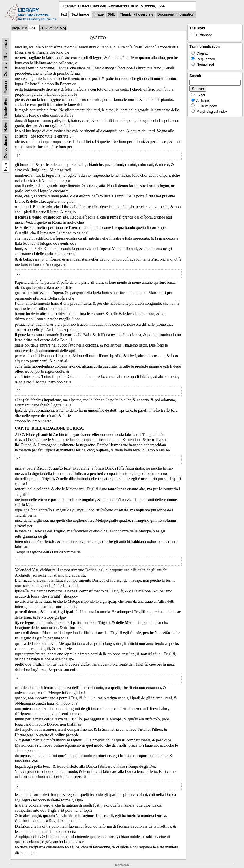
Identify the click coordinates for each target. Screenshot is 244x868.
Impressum (122, 865)
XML (112, 14)
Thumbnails (5, 49)
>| (64, 28)
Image (99, 14)
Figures (5, 87)
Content (5, 70)
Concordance (5, 147)
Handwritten (5, 108)
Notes (5, 127)
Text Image (80, 14)
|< (22, 28)
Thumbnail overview (136, 14)
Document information (176, 14)
